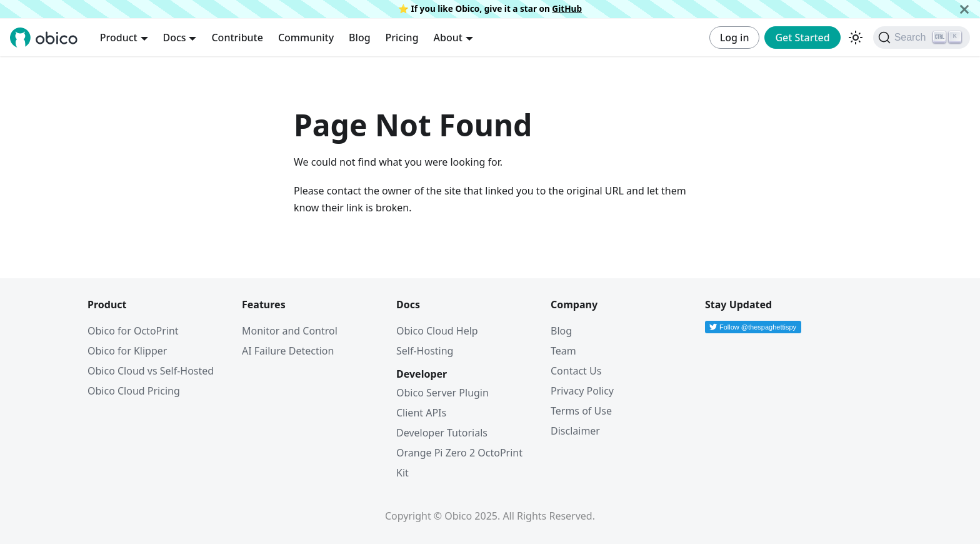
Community (306, 38)
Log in (735, 38)
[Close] (964, 9)
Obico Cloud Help (437, 331)
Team (563, 351)
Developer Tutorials (442, 433)
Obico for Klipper (127, 351)
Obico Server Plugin (442, 393)
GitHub (567, 8)
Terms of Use (581, 411)
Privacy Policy (582, 391)
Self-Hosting (425, 351)
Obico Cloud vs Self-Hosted (151, 371)
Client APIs (421, 413)
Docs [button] (175, 38)
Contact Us (576, 371)
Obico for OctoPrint (133, 331)
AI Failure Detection (288, 351)
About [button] (448, 38)
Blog (359, 38)
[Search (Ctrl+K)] (922, 38)
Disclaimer (575, 431)
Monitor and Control (290, 331)
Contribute (237, 38)
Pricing (402, 38)
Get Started (802, 38)
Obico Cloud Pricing (134, 391)
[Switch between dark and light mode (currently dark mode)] (856, 38)
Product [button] (119, 38)
